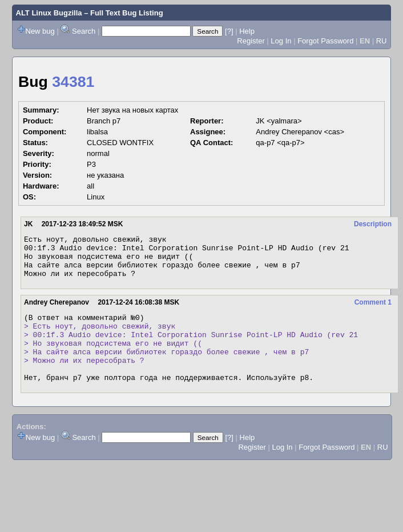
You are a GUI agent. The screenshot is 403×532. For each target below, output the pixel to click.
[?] (229, 31)
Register (251, 41)
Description (373, 224)
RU (382, 41)
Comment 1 (373, 311)
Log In (281, 41)
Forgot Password (325, 41)
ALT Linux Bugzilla (49, 13)
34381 (73, 82)
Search (84, 31)
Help (247, 31)
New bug (40, 31)
